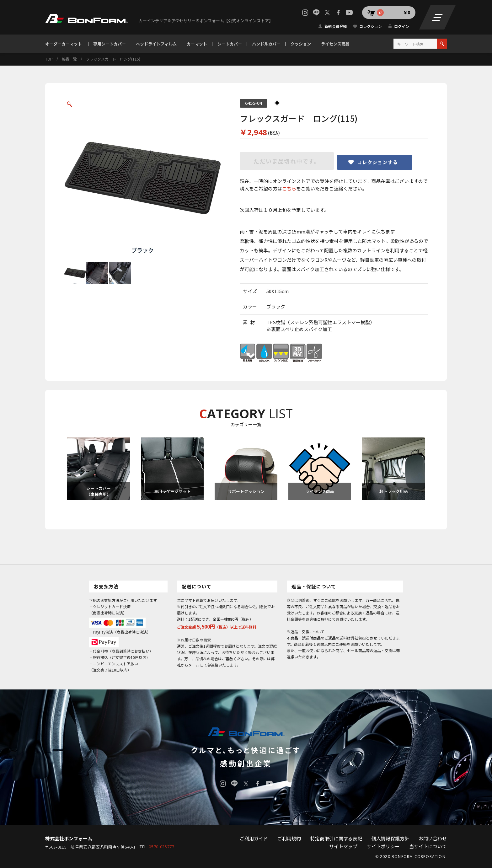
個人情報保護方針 (390, 838)
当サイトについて (428, 846)
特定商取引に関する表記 (336, 838)
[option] (142, 177)
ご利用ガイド (254, 838)
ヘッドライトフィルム (156, 44)
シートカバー (230, 44)
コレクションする (377, 162)
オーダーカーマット (64, 44)
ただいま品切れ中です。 (287, 161)
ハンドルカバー (266, 44)
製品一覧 (69, 59)
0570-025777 (161, 847)
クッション (301, 44)
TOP (49, 59)
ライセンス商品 (335, 44)
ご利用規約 (289, 838)
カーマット (197, 44)
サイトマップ (343, 846)
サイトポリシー (383, 846)
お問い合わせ (433, 838)
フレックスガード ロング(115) (113, 59)
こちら (289, 188)
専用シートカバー (110, 44)
